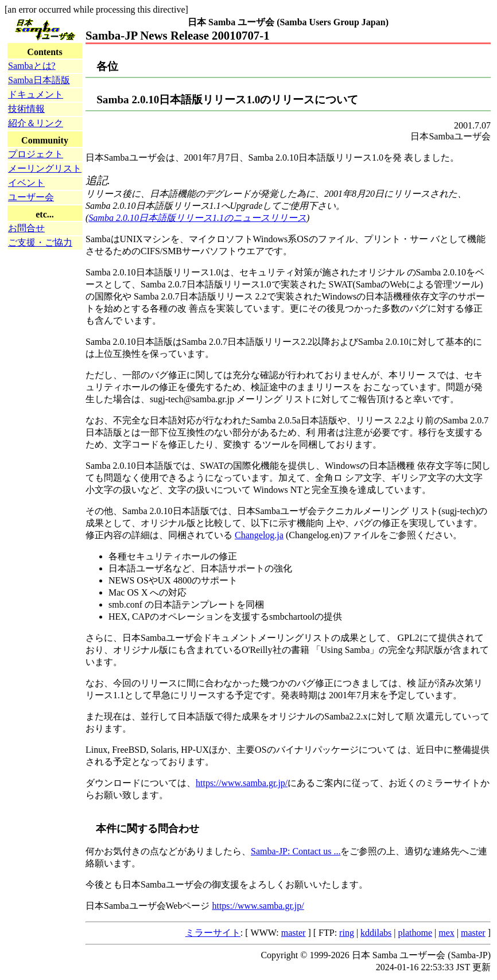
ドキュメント (36, 94)
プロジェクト (36, 154)
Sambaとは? (32, 66)
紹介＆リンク (36, 123)
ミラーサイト (213, 933)
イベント (26, 183)
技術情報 (26, 109)
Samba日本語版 (39, 80)
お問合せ (26, 228)
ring (347, 933)
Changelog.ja (259, 535)
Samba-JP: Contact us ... (296, 851)
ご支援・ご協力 (40, 242)
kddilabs (376, 933)
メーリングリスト (45, 168)
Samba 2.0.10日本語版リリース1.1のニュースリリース (197, 218)
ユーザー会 (31, 197)
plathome (416, 933)
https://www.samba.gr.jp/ (242, 783)
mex (446, 933)
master (294, 933)
